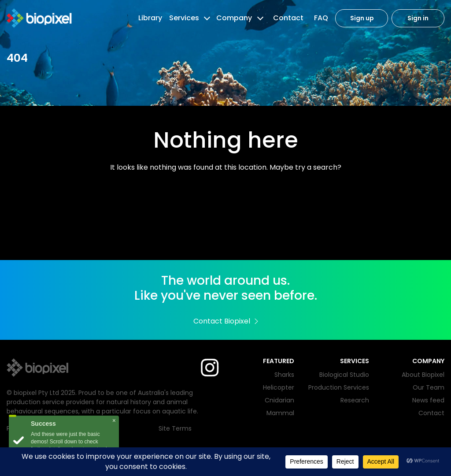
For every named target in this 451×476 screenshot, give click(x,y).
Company (234, 18)
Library (150, 18)
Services (184, 18)
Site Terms (175, 428)
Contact (288, 18)
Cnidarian (279, 400)
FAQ (321, 18)
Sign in (418, 18)
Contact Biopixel (226, 321)
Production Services (339, 387)
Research (355, 400)
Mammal (280, 413)
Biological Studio (344, 375)
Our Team (429, 387)
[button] (206, 18)
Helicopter (279, 387)
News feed (428, 400)
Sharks (284, 375)
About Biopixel (423, 375)
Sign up (362, 18)
